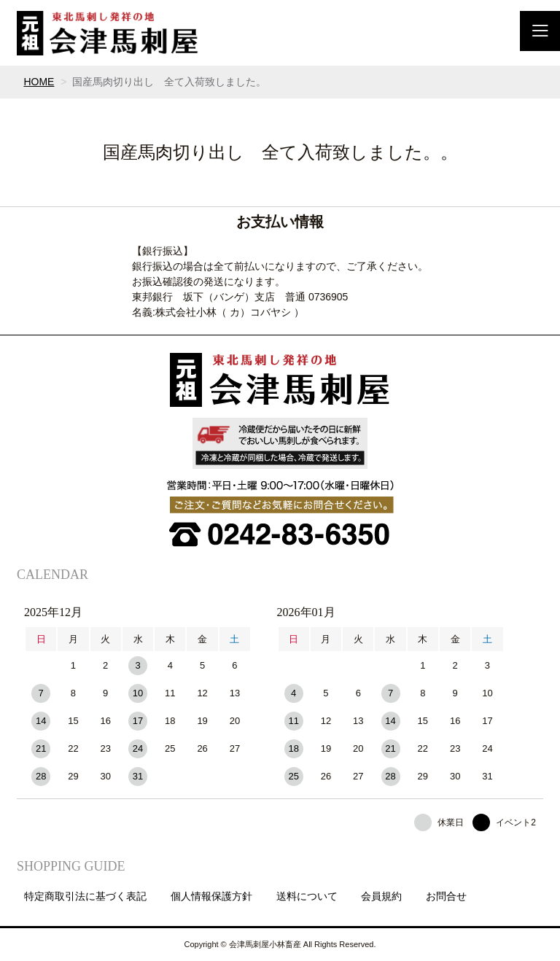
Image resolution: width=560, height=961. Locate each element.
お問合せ (446, 896)
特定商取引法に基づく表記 (85, 896)
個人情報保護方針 (211, 896)
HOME (39, 82)
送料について (307, 896)
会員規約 (381, 896)
